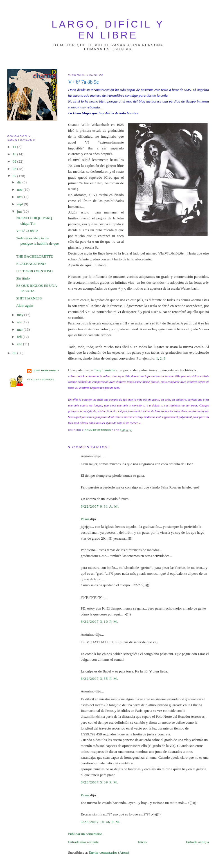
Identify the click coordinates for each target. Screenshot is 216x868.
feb (20, 337)
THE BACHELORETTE (34, 256)
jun (20, 211)
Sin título (23, 278)
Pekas (85, 519)
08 (15, 169)
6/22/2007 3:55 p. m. (100, 679)
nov (20, 189)
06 (15, 353)
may (21, 315)
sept (21, 204)
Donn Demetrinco (46, 371)
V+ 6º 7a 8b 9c (27, 231)
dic (20, 182)
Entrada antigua (197, 842)
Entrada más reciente (83, 842)
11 (15, 147)
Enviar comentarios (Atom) (109, 852)
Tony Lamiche (104, 370)
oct (20, 197)
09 (15, 161)
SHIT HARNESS (29, 298)
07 (15, 176)
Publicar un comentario (85, 834)
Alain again (24, 305)
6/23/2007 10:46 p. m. (101, 822)
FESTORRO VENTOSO (34, 271)
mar (20, 329)
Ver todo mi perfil (41, 380)
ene (20, 344)
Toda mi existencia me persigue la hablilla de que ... (37, 244)
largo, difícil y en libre (108, 30)
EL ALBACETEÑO (31, 264)
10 (15, 154)
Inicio (142, 842)
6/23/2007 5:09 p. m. (100, 782)
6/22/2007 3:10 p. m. (100, 622)
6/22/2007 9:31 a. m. (100, 506)
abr (20, 322)
